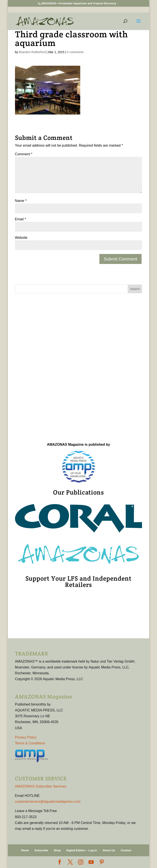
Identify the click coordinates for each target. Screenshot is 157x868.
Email (21, 219)
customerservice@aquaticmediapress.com (48, 802)
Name (21, 201)
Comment (24, 154)
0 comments (75, 52)
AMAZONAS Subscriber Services (41, 786)
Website (21, 238)
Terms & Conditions (30, 743)
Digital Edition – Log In (82, 850)
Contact (126, 850)
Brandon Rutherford (32, 52)
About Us (109, 850)
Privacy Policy (26, 737)
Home (25, 850)
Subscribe (41, 850)
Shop (57, 850)
